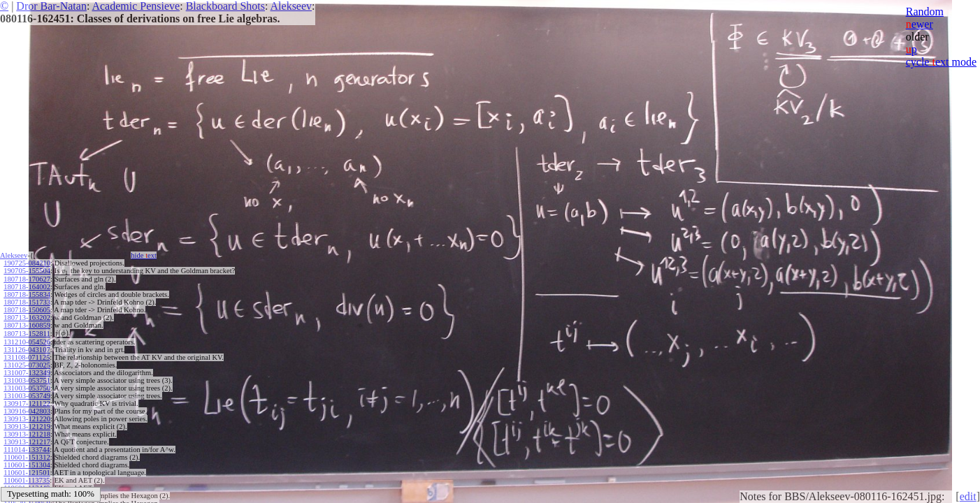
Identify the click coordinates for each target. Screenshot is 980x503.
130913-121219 (27, 427)
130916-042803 (27, 411)
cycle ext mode (941, 62)
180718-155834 (27, 294)
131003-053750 (27, 388)
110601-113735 (27, 480)
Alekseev (291, 6)
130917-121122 (27, 403)
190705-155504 (27, 271)
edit (968, 496)
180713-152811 (27, 334)
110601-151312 (27, 457)
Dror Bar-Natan (51, 6)
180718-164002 (27, 287)
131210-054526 (27, 342)
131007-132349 (27, 373)
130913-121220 (27, 419)
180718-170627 (27, 279)
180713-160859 (27, 325)
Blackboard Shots (225, 6)
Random (925, 12)
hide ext (144, 255)
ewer (920, 24)
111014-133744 (27, 450)
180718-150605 (27, 310)
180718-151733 (27, 302)
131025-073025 (27, 365)
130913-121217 (27, 442)
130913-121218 (27, 434)
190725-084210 (27, 263)
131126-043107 (27, 350)
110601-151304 (27, 465)
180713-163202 (27, 318)
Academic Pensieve (136, 6)
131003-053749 (27, 396)
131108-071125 (27, 357)
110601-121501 (27, 473)
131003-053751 (27, 380)
